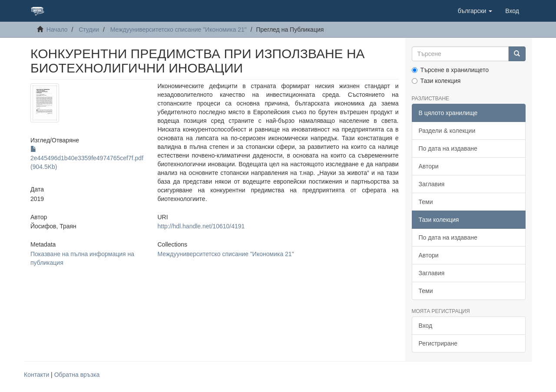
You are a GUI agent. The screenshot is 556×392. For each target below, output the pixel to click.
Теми (426, 202)
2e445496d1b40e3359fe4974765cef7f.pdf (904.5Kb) (87, 158)
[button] (475, 11)
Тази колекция (436, 81)
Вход (426, 326)
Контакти (36, 375)
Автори (429, 166)
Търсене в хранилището (450, 70)
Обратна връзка (77, 375)
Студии (89, 30)
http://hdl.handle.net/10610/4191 (201, 226)
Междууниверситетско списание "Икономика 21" (179, 30)
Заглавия (432, 184)
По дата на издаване (448, 148)
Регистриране (438, 343)
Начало (57, 30)
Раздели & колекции (447, 131)
